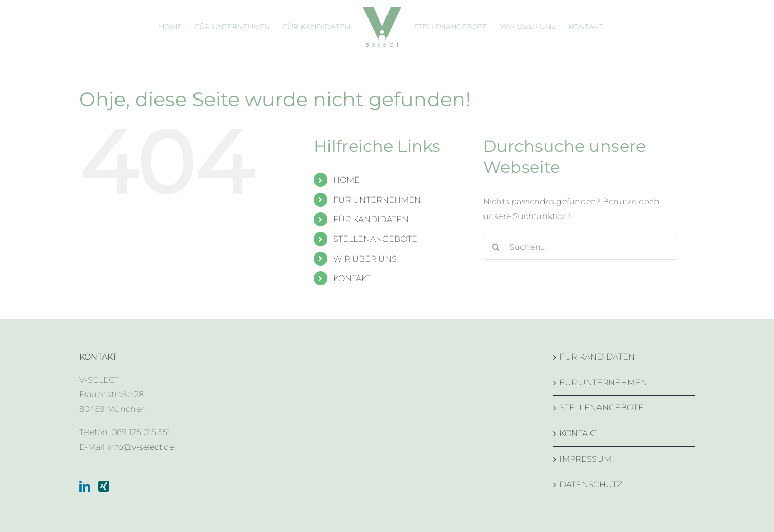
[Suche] (496, 247)
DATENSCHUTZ (591, 485)
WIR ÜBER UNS (365, 259)
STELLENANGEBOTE (375, 239)
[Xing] (104, 486)
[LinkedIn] (85, 486)
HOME (346, 180)
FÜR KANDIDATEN (371, 219)
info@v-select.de (141, 447)
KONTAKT (352, 278)
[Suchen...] (580, 247)
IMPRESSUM (585, 459)
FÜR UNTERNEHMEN (377, 200)
